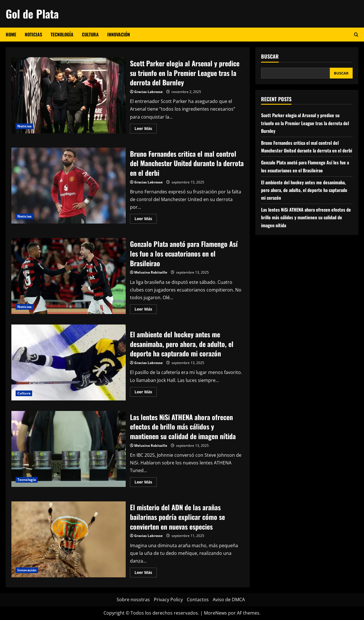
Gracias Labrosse (148, 92)
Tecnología (62, 34)
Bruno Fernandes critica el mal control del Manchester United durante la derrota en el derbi (69, 186)
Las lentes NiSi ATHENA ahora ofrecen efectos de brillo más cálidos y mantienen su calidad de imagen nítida (69, 449)
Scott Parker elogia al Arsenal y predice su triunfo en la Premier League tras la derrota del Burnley (69, 95)
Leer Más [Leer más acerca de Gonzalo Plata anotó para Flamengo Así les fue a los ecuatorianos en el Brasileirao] (146, 310)
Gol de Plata (32, 14)
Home (11, 34)
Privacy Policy (168, 600)
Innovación (119, 34)
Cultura (90, 34)
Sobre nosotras (133, 600)
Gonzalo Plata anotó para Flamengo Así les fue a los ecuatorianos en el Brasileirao (69, 276)
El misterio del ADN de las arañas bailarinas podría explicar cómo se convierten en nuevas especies (69, 540)
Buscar (270, 56)
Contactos (198, 600)
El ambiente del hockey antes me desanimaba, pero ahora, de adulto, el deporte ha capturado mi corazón (69, 363)
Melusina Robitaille (151, 272)
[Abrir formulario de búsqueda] (356, 35)
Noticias (33, 34)
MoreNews (215, 613)
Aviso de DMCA (229, 600)
